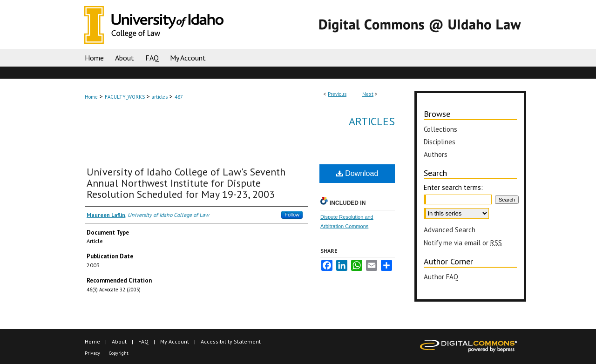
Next (368, 94)
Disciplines (440, 142)
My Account (175, 341)
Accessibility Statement (231, 341)
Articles (372, 121)
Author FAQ (441, 277)
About (119, 341)
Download (357, 173)
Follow (292, 215)
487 (179, 97)
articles (160, 97)
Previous (337, 94)
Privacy (92, 353)
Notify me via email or (463, 243)
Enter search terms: (453, 187)
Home (91, 97)
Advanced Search (450, 230)
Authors (436, 154)
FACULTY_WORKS (125, 97)
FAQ (143, 341)
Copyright (119, 353)
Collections (440, 129)
